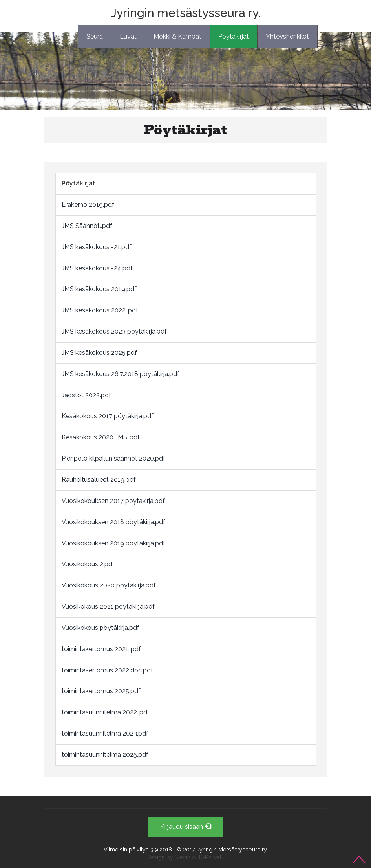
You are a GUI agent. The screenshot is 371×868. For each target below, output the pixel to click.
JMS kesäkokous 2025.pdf (99, 353)
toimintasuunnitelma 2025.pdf (105, 755)
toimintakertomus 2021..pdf (101, 649)
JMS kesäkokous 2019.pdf (99, 289)
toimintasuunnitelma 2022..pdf (106, 712)
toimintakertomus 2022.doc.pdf (107, 670)
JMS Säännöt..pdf (87, 226)
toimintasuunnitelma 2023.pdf (105, 733)
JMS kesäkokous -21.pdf (97, 247)
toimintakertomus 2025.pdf (101, 691)
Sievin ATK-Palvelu (200, 857)
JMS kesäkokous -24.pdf (97, 268)
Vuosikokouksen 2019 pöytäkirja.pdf (113, 543)
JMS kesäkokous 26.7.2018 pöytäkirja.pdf (121, 374)
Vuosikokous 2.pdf (88, 564)
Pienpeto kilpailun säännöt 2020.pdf (113, 458)
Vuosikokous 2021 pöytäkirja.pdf (108, 606)
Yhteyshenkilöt (287, 36)
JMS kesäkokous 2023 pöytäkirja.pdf (114, 331)
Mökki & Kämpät (177, 36)
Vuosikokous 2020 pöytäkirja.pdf (109, 585)
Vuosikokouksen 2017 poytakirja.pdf (113, 501)
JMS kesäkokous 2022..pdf (100, 310)
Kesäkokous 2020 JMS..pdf (101, 437)
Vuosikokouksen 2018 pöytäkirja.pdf (113, 522)
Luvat (128, 36)
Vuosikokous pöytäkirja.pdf (101, 628)
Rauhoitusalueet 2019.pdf (99, 480)
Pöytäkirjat (234, 36)
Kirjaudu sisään (185, 827)
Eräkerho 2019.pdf (88, 205)
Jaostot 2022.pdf (86, 395)
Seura (95, 36)
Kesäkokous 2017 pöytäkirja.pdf (108, 416)
